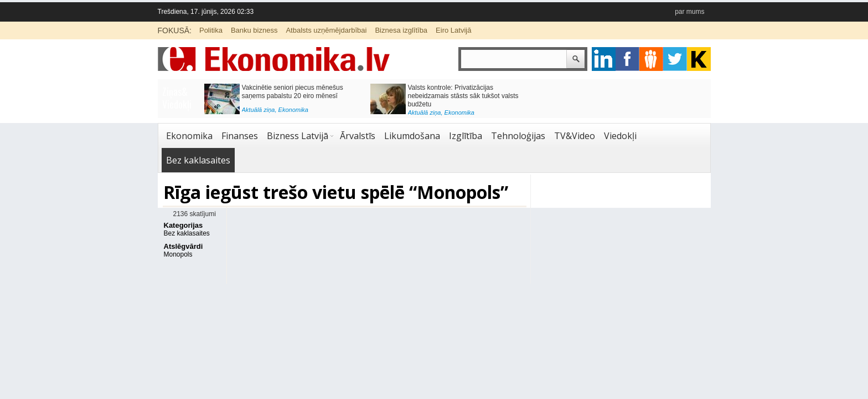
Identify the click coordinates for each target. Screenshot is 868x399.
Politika (211, 30)
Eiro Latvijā (453, 30)
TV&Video (575, 136)
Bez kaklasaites (198, 160)
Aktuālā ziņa (259, 110)
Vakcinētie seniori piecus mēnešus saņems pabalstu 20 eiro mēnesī (293, 92)
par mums (689, 12)
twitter (675, 59)
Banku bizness (254, 30)
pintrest (651, 59)
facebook (627, 59)
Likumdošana (412, 136)
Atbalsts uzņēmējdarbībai (326, 30)
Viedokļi (620, 136)
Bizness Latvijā (298, 136)
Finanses (240, 136)
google (604, 59)
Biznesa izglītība (401, 30)
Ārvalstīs (358, 136)
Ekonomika (293, 110)
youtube (699, 59)
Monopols (178, 254)
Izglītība (466, 136)
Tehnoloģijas (518, 136)
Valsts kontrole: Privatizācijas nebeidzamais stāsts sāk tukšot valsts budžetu (463, 96)
